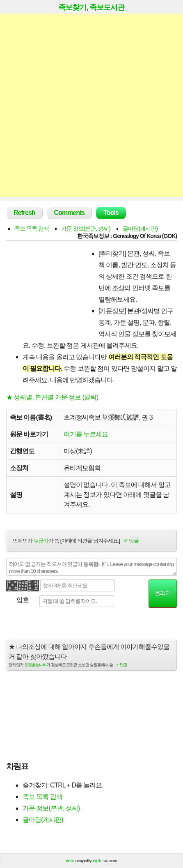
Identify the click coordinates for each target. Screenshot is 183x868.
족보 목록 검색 (32, 229)
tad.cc (70, 861)
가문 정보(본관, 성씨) (86, 229)
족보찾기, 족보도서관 (91, 7)
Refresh (24, 213)
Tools (111, 213)
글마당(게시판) (140, 229)
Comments (70, 213)
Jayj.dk (96, 861)
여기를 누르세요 (86, 434)
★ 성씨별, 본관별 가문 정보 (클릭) (52, 397)
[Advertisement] (91, 105)
